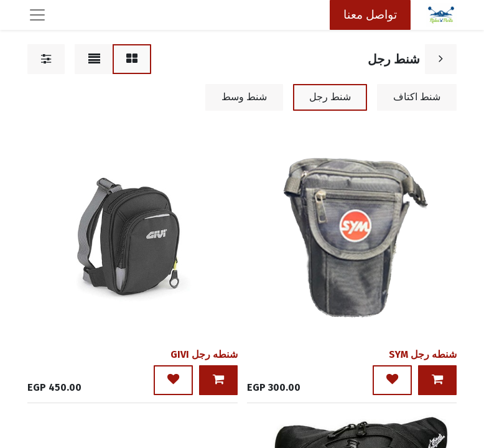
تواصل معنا (370, 15)
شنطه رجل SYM (423, 354)
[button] (437, 380)
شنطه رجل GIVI (204, 354)
